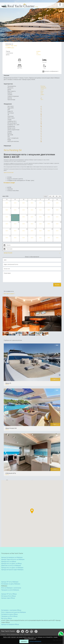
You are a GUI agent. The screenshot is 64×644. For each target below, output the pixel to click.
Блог (22, 635)
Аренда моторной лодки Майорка (12, 570)
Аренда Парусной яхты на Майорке (13, 559)
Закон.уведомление (13, 635)
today (45, 196)
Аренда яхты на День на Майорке (12, 568)
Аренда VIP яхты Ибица (9, 594)
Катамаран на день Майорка (11, 584)
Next (58, 362)
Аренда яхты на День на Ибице (11, 563)
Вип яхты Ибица (7, 618)
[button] (28, 515)
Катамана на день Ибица (9, 614)
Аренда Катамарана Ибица (10, 624)
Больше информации (35, 641)
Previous (6, 362)
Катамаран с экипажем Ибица (11, 610)
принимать (24, 641)
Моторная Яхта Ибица (8, 596)
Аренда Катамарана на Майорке (12, 557)
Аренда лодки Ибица (8, 598)
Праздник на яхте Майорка (10, 590)
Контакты (27, 635)
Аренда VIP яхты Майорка (10, 582)
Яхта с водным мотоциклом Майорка (14, 612)
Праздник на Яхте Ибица (9, 616)
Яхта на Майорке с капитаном (11, 588)
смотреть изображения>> (50, 71)
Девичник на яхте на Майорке (11, 565)
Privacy (3, 635)
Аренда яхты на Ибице (9, 561)
